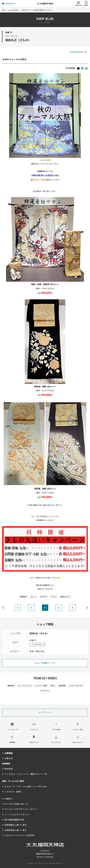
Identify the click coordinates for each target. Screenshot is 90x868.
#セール (33, 597)
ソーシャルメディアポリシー (18, 814)
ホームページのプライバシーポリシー (22, 809)
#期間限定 (23, 597)
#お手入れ (44, 597)
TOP (4, 10)
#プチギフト (45, 691)
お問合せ (9, 799)
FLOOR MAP (37, 644)
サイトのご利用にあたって (17, 804)
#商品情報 (62, 686)
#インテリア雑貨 (41, 686)
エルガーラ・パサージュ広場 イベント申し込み (26, 786)
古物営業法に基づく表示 (16, 830)
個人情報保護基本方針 (15, 820)
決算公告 (9, 758)
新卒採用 (9, 769)
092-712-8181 (45, 857)
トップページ (45, 712)
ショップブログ (13, 10)
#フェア (54, 597)
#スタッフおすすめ (76, 686)
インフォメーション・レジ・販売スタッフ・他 (26, 774)
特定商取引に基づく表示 (16, 825)
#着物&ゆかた (65, 597)
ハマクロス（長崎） (14, 792)
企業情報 (9, 753)
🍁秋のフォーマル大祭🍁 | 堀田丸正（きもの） (37, 10)
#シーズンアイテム (25, 686)
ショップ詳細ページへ (45, 663)
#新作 (53, 686)
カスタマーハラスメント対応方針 (20, 835)
